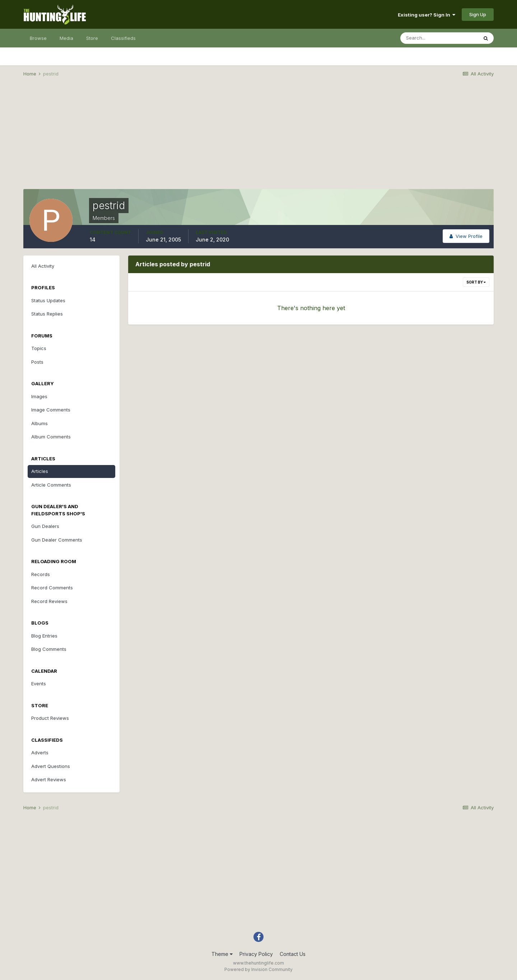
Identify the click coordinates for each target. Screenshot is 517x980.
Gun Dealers (45, 526)
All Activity (43, 266)
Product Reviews (50, 718)
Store (92, 38)
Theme (222, 954)
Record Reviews (49, 601)
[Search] (439, 38)
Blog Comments (49, 649)
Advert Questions (51, 766)
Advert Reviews (49, 779)
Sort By (476, 282)
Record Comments (52, 588)
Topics (39, 348)
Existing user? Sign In (427, 15)
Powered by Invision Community (258, 969)
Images (39, 396)
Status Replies (47, 314)
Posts (37, 362)
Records (41, 574)
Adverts (40, 753)
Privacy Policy (256, 954)
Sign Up (478, 14)
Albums (39, 423)
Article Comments (51, 485)
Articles (40, 471)
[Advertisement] (258, 139)
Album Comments (51, 437)
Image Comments (51, 410)
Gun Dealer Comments (57, 540)
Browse (38, 38)
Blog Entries (44, 636)
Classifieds (123, 38)
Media (66, 38)
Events (39, 684)
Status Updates (48, 300)
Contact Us (293, 954)
